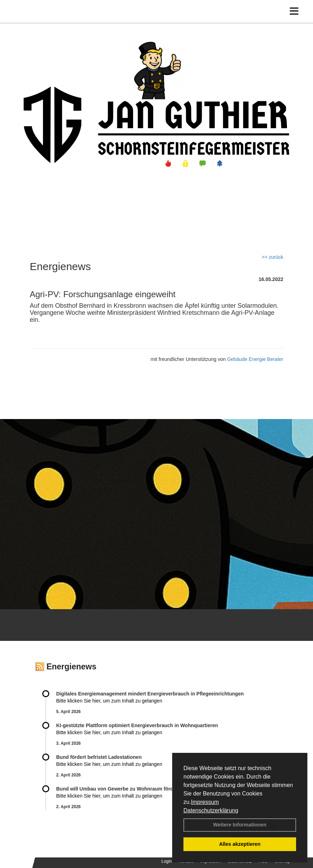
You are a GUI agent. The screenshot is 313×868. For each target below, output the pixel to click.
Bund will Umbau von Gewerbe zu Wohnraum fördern (119, 789)
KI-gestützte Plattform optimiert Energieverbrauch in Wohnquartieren (137, 725)
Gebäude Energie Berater (255, 359)
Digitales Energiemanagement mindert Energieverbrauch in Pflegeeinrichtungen (150, 694)
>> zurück (272, 257)
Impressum (205, 802)
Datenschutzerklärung (211, 810)
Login (167, 861)
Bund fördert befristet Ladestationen (99, 757)
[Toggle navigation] (294, 11)
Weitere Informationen (240, 825)
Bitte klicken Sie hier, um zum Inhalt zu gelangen (109, 701)
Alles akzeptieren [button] (240, 844)
